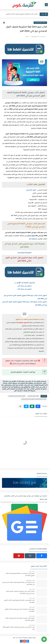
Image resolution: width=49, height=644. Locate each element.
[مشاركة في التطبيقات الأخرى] (20, 406)
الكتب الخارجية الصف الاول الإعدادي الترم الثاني (34, 399)
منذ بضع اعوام (30, 580)
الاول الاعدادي (31, 190)
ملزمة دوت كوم (17, 638)
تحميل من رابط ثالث (24, 289)
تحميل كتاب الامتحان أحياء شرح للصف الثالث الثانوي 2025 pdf (20, 610)
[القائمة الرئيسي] (46, 5)
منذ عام (31, 571)
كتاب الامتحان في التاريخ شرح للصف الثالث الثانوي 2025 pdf (19, 628)
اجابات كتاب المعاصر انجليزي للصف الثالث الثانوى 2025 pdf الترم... (21, 14)
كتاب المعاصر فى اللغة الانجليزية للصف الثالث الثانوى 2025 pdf (19, 602)
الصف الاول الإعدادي (40, 23)
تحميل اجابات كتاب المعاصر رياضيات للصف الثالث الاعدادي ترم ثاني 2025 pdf (20, 593)
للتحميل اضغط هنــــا (28, 283)
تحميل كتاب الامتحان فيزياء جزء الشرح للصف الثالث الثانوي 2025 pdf (20, 619)
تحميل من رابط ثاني (25, 286)
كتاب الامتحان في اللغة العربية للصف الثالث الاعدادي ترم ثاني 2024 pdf (18, 584)
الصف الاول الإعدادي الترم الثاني (17, 396)
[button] (38, 406)
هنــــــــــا (16, 283)
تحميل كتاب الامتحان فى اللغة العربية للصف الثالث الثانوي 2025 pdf (20, 575)
